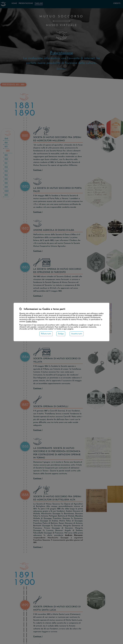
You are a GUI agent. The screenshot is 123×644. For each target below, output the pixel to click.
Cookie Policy (31, 322)
